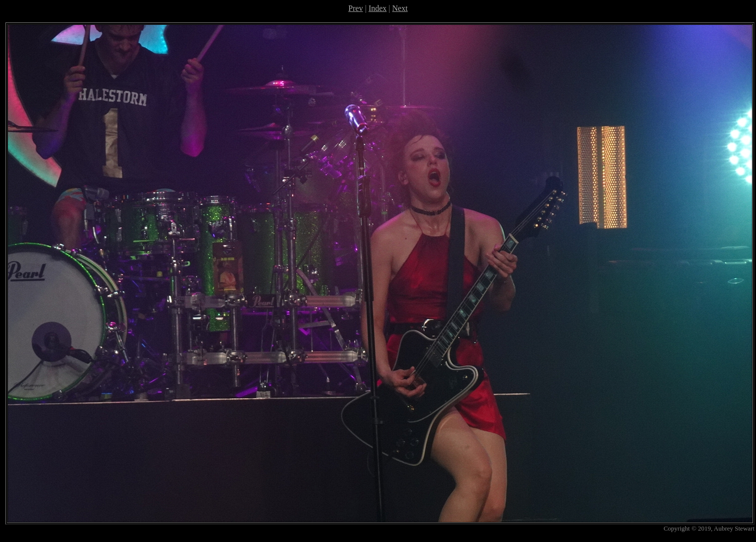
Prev (355, 8)
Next (400, 8)
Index (378, 8)
